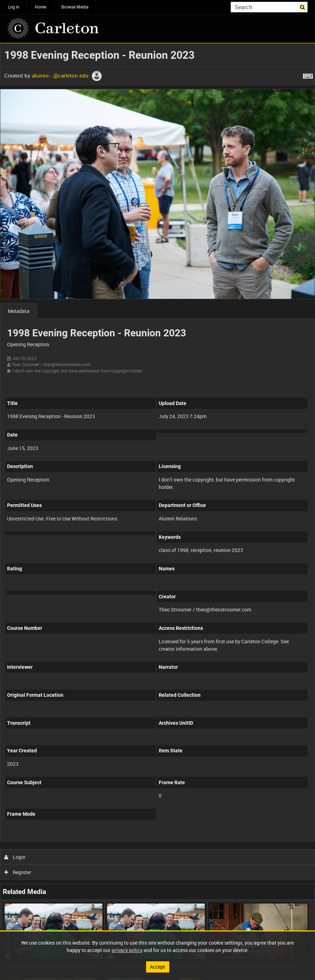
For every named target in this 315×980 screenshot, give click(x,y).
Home (40, 7)
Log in (14, 7)
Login (15, 857)
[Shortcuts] (308, 75)
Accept (157, 967)
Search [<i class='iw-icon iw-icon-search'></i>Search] (303, 6)
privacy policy (127, 950)
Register (18, 872)
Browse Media (75, 7)
